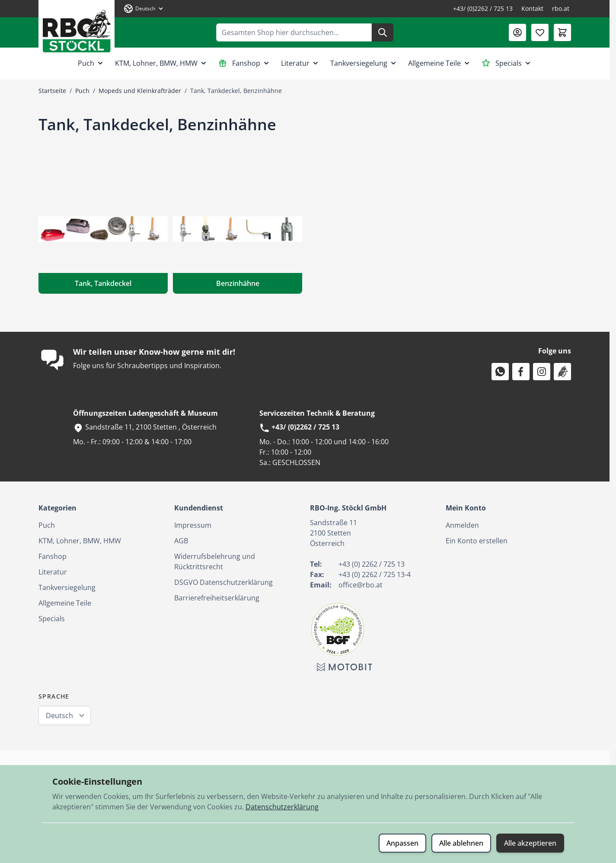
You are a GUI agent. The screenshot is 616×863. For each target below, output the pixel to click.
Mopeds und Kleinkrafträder (140, 91)
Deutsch (59, 715)
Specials (507, 63)
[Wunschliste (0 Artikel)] (540, 32)
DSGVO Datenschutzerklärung (223, 582)
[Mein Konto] (517, 32)
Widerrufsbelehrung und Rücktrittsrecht (215, 561)
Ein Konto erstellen (477, 541)
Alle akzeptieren (530, 843)
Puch (91, 63)
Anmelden (462, 525)
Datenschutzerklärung (282, 807)
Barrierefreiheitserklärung (217, 598)
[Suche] (383, 32)
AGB (181, 541)
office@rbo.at (361, 585)
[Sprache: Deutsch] (144, 9)
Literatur (300, 63)
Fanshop (244, 63)
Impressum (193, 525)
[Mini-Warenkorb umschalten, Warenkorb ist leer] (562, 32)
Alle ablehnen (461, 843)
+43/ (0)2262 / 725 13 (483, 8)
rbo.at (561, 8)
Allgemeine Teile (440, 63)
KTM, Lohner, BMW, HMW (161, 63)
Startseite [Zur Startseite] (52, 91)
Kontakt (532, 8)
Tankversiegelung (364, 63)
